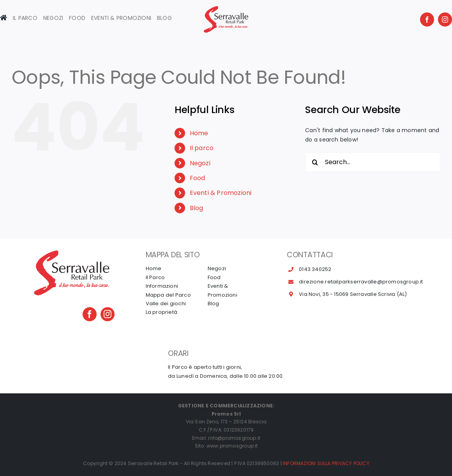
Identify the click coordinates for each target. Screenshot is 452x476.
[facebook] (427, 19)
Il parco (202, 148)
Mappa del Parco (168, 295)
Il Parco (155, 277)
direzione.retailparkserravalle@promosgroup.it (361, 282)
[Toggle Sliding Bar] (25, 19)
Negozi (200, 163)
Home (199, 133)
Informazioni (162, 286)
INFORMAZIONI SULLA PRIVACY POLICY (326, 463)
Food (198, 178)
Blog (197, 208)
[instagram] (445, 19)
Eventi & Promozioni (221, 193)
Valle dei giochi (166, 303)
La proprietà (162, 312)
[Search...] (373, 162)
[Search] (315, 162)
